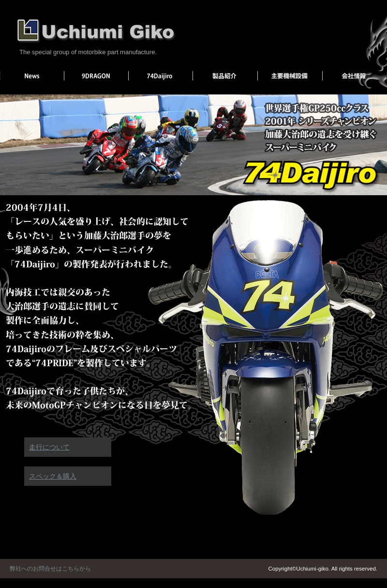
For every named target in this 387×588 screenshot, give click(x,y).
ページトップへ (376, 505)
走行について (49, 447)
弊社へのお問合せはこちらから (50, 569)
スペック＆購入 (53, 476)
